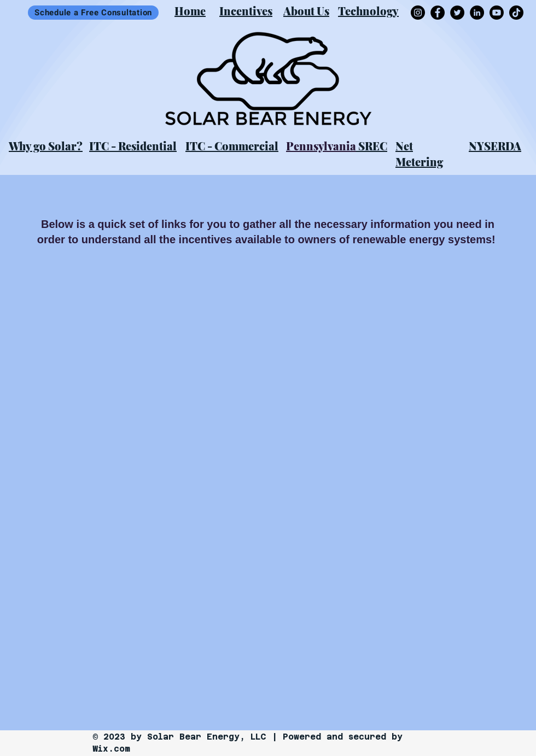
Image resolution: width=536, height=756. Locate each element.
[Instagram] (418, 13)
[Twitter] (457, 13)
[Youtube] (497, 13)
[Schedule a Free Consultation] (93, 13)
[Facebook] (438, 13)
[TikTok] (516, 13)
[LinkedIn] (477, 13)
